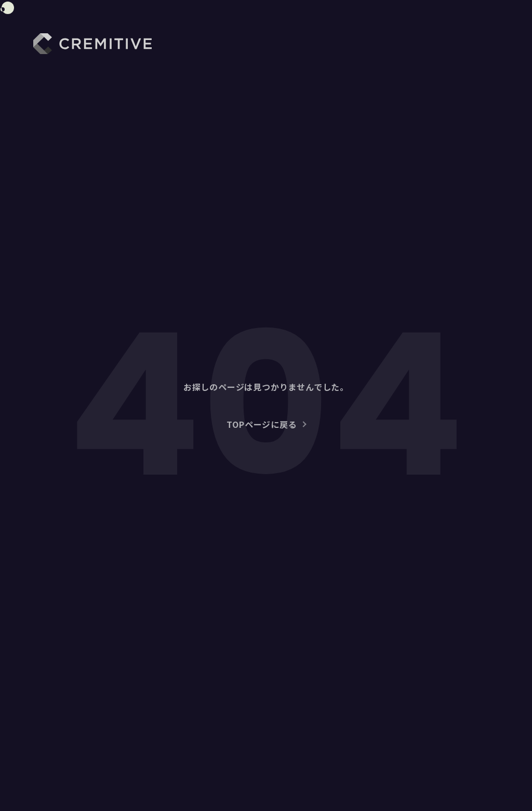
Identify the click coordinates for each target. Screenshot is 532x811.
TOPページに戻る (262, 424)
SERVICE (399, 47)
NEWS (448, 47)
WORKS (345, 47)
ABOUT (295, 47)
